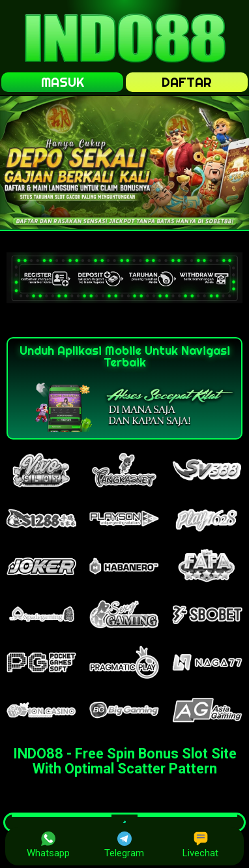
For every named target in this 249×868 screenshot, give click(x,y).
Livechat (200, 845)
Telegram (124, 845)
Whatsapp (48, 845)
